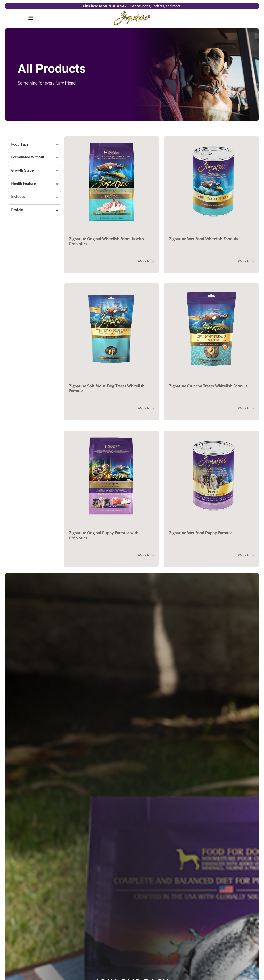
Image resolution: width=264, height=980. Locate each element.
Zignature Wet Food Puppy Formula (201, 533)
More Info (146, 261)
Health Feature (23, 184)
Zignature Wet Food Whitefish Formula (204, 239)
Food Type (20, 144)
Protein (17, 210)
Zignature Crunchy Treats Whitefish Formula (208, 386)
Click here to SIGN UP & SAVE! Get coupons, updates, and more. (132, 6)
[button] (111, 205)
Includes (18, 197)
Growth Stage (22, 170)
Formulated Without (28, 157)
